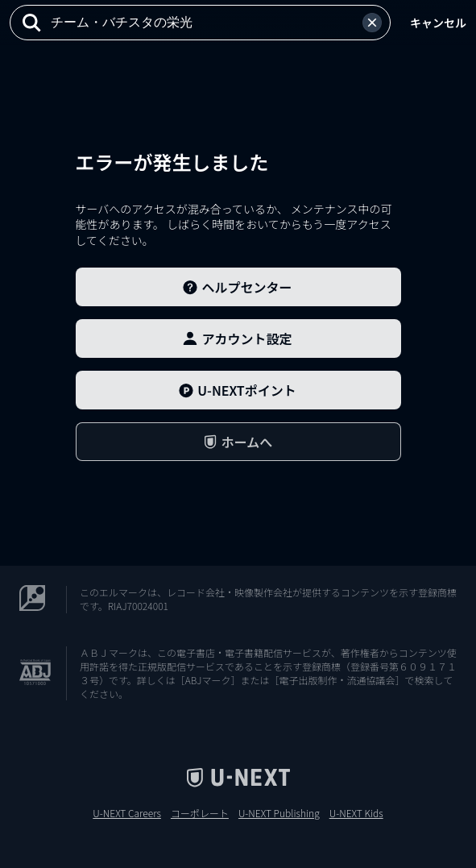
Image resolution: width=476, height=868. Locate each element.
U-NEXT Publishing (279, 813)
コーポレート (200, 813)
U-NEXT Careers (127, 813)
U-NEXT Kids (356, 813)
